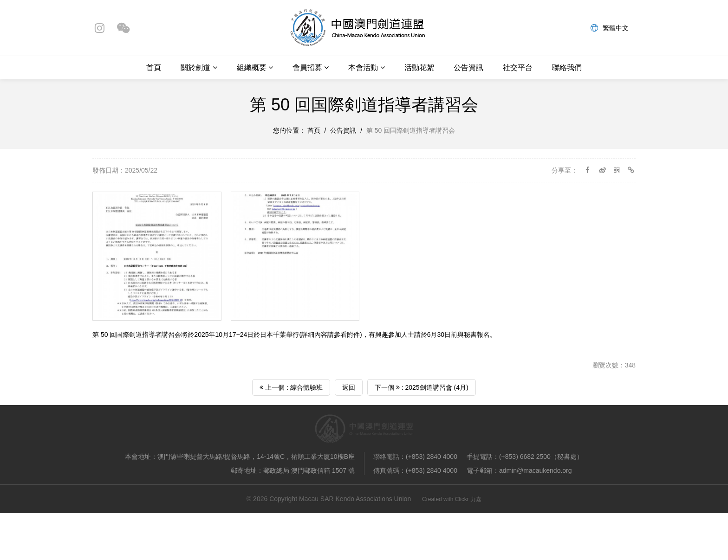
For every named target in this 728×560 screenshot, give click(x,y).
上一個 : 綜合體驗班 (291, 387)
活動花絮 (419, 68)
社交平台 (518, 68)
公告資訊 (468, 68)
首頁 (154, 68)
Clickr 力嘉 (468, 499)
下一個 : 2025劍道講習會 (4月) (422, 387)
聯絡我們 (567, 68)
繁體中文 (610, 28)
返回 (349, 387)
